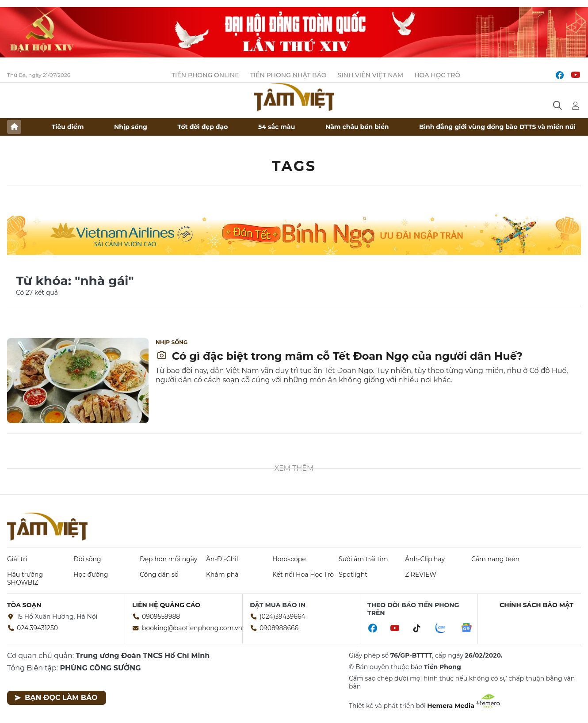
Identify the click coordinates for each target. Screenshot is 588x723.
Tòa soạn (24, 605)
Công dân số (159, 575)
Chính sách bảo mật (536, 605)
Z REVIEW (421, 575)
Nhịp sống (131, 127)
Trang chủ (14, 127)
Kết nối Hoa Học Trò (303, 575)
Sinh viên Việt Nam (371, 75)
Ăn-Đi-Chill (223, 559)
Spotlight (353, 575)
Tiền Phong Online (205, 75)
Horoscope (289, 559)
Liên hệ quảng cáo (166, 605)
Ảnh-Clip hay (425, 559)
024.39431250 (37, 628)
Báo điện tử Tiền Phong (294, 97)
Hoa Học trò (437, 75)
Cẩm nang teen (495, 559)
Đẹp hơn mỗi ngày (168, 559)
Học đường (91, 575)
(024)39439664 (283, 616)
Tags (294, 166)
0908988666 (279, 628)
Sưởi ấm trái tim (363, 559)
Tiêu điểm (68, 127)
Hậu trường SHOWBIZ (25, 578)
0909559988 (161, 616)
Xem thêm (294, 468)
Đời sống (87, 559)
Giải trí (17, 559)
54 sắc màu (277, 127)
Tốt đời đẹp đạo (203, 127)
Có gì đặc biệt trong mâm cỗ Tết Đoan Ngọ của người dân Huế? (340, 356)
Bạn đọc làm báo (56, 698)
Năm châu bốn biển (357, 127)
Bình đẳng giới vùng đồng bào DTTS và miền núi (497, 127)
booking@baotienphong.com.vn (192, 628)
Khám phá (222, 575)
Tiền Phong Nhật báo (288, 75)
